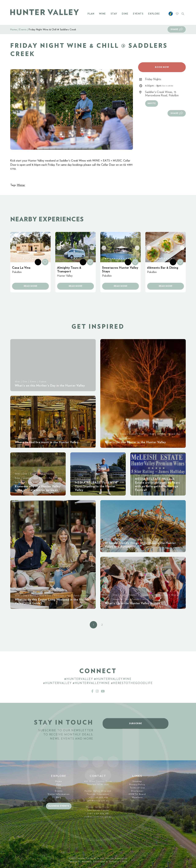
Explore (154, 14)
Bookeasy (87, 862)
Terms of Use (137, 788)
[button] (72, 109)
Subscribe (136, 723)
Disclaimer (137, 791)
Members (137, 797)
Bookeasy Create (118, 862)
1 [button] (93, 625)
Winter (21, 185)
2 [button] (102, 625)
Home (14, 30)
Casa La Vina (21, 268)
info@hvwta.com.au (98, 801)
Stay (114, 14)
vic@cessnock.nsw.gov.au (98, 817)
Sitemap (137, 781)
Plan (91, 14)
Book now (162, 67)
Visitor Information (59, 794)
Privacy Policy (137, 785)
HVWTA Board (137, 794)
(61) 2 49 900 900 (98, 797)
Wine (103, 14)
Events (138, 14)
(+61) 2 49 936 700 (98, 814)
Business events (59, 806)
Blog (59, 797)
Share (174, 29)
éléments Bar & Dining (163, 268)
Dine (125, 14)
